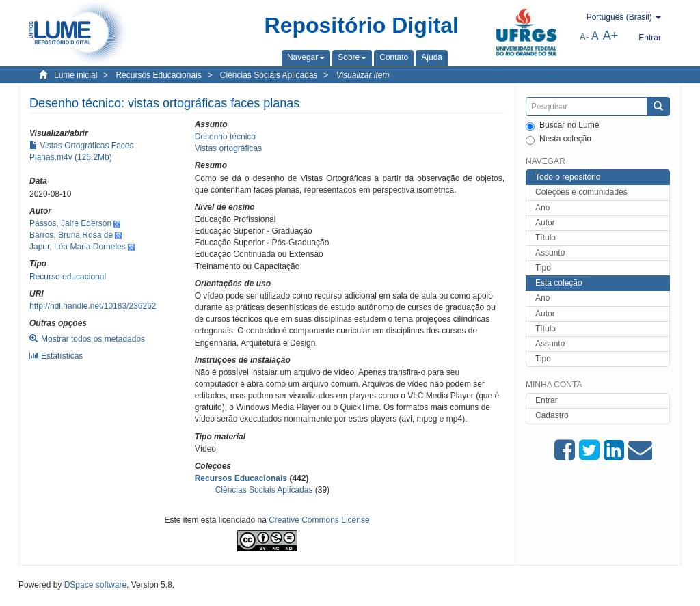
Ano (542, 208)
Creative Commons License (319, 520)
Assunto (550, 253)
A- (584, 37)
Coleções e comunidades (581, 192)
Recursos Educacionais (158, 75)
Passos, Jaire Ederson (70, 223)
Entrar (547, 400)
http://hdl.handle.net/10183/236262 (93, 306)
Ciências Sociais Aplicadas (269, 75)
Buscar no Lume (562, 126)
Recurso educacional (68, 277)
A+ (611, 36)
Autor (545, 223)
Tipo (543, 268)
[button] (306, 57)
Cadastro (552, 415)
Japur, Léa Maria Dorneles (78, 247)
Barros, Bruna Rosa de (71, 235)
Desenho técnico (225, 137)
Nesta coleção (558, 139)
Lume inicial (76, 75)
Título (546, 238)
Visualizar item (363, 75)
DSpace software (95, 585)
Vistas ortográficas (229, 148)
